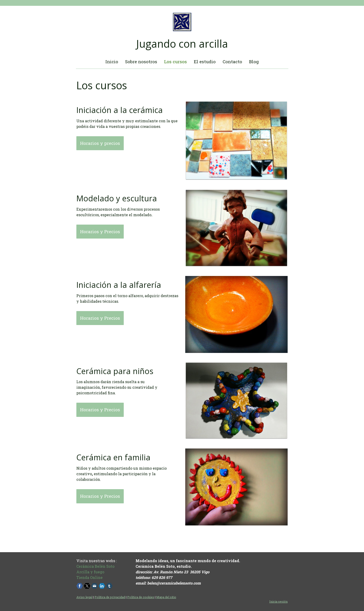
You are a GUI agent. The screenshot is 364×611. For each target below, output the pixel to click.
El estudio (205, 61)
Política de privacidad (110, 597)
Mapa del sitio (166, 597)
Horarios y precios (100, 143)
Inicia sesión (278, 601)
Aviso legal (84, 597)
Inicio (112, 61)
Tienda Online (89, 577)
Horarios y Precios (100, 231)
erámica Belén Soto (97, 566)
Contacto (232, 61)
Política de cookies (141, 597)
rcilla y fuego (92, 572)
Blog (254, 61)
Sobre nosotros (141, 61)
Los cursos (175, 61)
